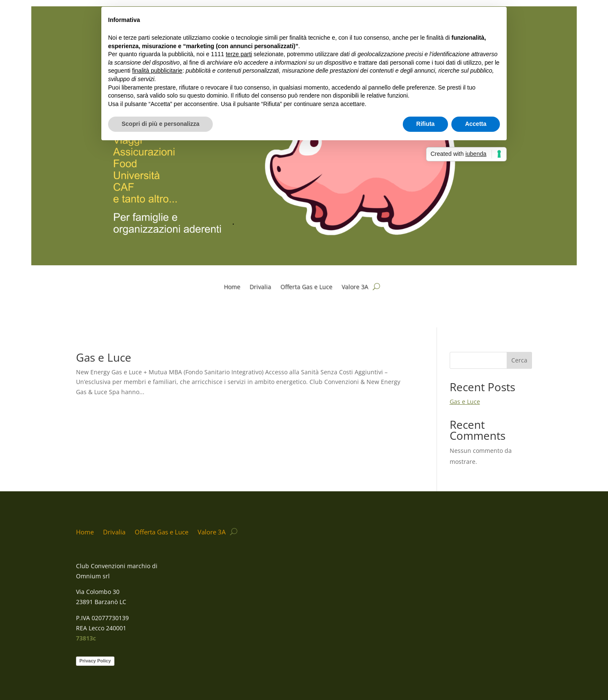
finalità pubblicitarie (157, 71)
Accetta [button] (476, 124)
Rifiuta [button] (426, 124)
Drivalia (260, 287)
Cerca (519, 360)
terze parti (239, 54)
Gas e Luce (104, 357)
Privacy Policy (95, 661)
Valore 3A (355, 287)
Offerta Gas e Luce (306, 287)
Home (232, 287)
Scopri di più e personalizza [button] (160, 124)
